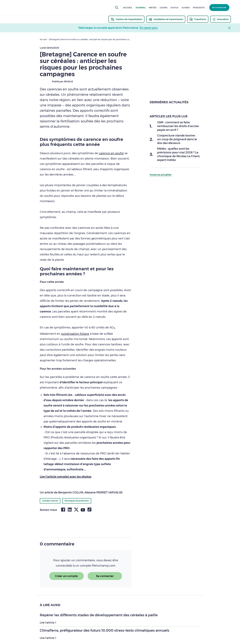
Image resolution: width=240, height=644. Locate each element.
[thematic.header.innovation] (221, 19)
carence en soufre (111, 153)
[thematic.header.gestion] (126, 19)
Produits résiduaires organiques (73, 437)
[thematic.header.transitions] (198, 19)
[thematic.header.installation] (166, 19)
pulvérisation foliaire (75, 334)
